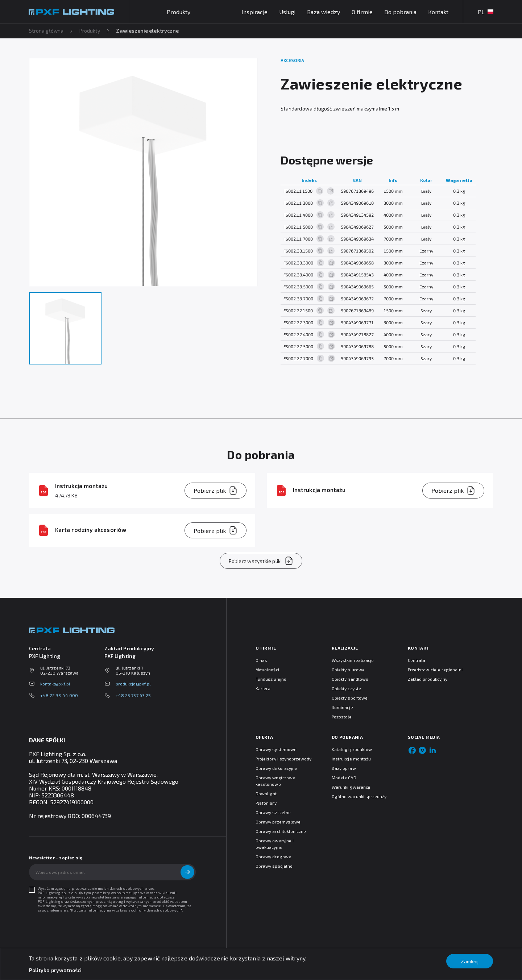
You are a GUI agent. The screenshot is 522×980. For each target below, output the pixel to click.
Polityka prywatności (55, 970)
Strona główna (46, 31)
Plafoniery (266, 803)
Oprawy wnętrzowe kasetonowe (275, 781)
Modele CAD (344, 777)
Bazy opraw (344, 768)
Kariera (263, 688)
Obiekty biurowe (348, 670)
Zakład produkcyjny (428, 679)
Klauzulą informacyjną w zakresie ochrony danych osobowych (126, 910)
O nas (261, 660)
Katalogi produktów (352, 749)
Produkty (90, 31)
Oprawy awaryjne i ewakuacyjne (275, 844)
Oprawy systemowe (276, 749)
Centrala (417, 660)
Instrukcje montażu (351, 759)
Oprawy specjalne (274, 866)
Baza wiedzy (323, 12)
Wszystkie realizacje (353, 660)
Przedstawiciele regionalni (435, 670)
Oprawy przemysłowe (278, 822)
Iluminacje (342, 707)
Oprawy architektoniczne (281, 831)
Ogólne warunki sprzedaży (359, 796)
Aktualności (267, 670)
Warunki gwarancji (351, 787)
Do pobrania (400, 12)
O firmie (362, 12)
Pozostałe (342, 717)
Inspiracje (254, 12)
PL (485, 12)
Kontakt (438, 12)
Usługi (287, 12)
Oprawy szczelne (273, 812)
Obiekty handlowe (350, 679)
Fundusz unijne (271, 679)
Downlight (266, 793)
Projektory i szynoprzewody (284, 759)
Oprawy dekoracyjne (276, 768)
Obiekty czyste (346, 688)
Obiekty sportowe (350, 698)
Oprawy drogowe (273, 856)
